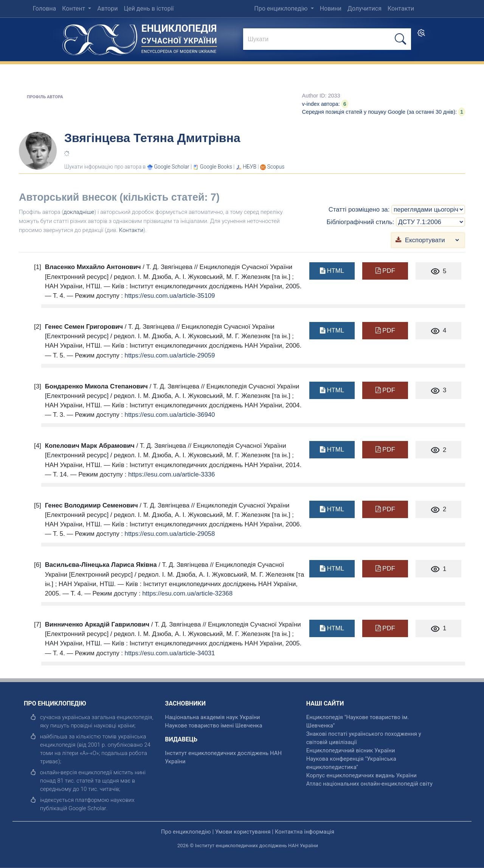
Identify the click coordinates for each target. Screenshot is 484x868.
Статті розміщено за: (359, 210)
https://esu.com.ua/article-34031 (170, 653)
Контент (74, 9)
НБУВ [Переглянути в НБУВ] (250, 167)
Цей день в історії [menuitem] (149, 9)
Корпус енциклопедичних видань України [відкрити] (361, 775)
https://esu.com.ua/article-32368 (187, 593)
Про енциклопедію (282, 9)
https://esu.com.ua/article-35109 (170, 296)
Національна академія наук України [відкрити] (212, 717)
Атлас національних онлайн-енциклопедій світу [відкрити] (369, 784)
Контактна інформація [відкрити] (305, 832)
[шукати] (400, 39)
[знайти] (327, 40)
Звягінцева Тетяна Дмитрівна (152, 138)
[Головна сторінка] (100, 37)
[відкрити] (87, 808)
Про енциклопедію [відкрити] (186, 832)
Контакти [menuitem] (401, 9)
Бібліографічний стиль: (360, 222)
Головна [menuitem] (44, 9)
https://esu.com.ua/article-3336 (171, 474)
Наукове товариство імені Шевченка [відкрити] (213, 726)
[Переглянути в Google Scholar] (171, 167)
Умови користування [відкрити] (243, 832)
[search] (421, 35)
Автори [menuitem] (107, 9)
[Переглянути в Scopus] (276, 167)
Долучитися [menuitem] (365, 9)
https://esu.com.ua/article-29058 (170, 534)
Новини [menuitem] (331, 9)
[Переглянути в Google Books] (216, 167)
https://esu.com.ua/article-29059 (170, 355)
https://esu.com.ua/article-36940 (170, 415)
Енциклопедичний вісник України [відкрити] (351, 750)
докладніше (79, 212)
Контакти (131, 230)
